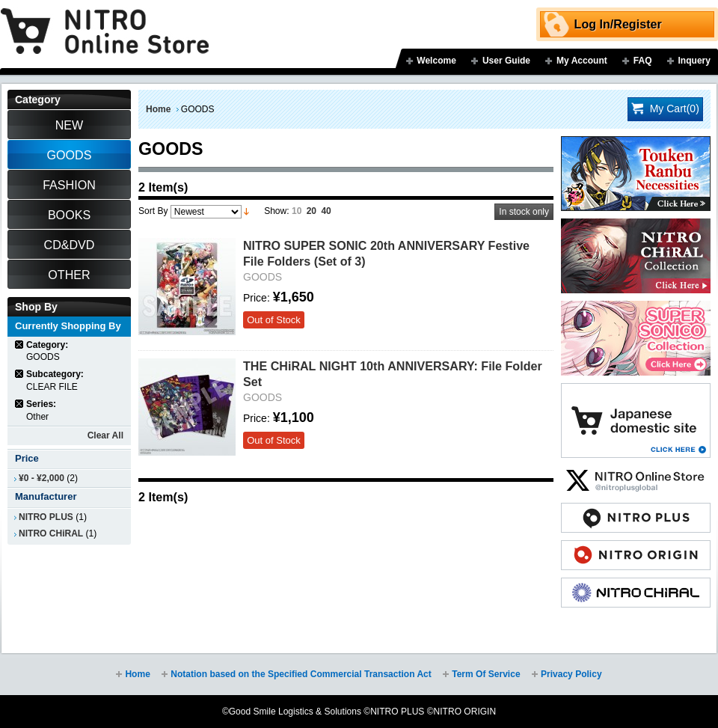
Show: (276, 211)
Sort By (153, 211)
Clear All (105, 435)
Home (158, 109)
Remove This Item (20, 345)
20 (312, 211)
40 (326, 211)
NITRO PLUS (46, 517)
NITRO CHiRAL (51, 533)
